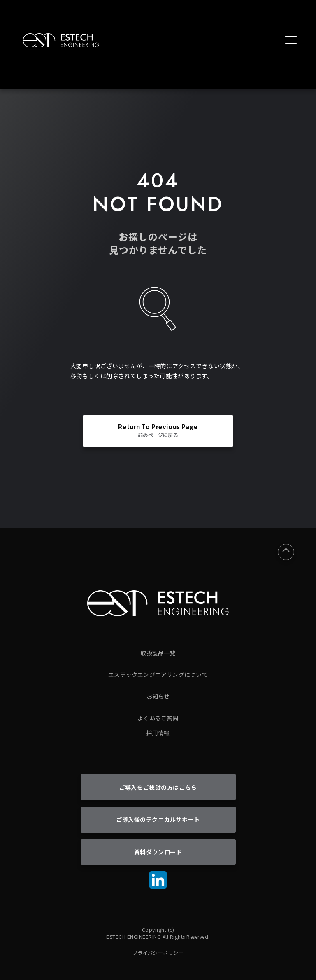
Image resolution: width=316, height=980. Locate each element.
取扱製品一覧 (158, 653)
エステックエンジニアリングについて (158, 674)
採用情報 (158, 733)
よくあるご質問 (158, 718)
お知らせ (158, 696)
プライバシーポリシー (158, 953)
